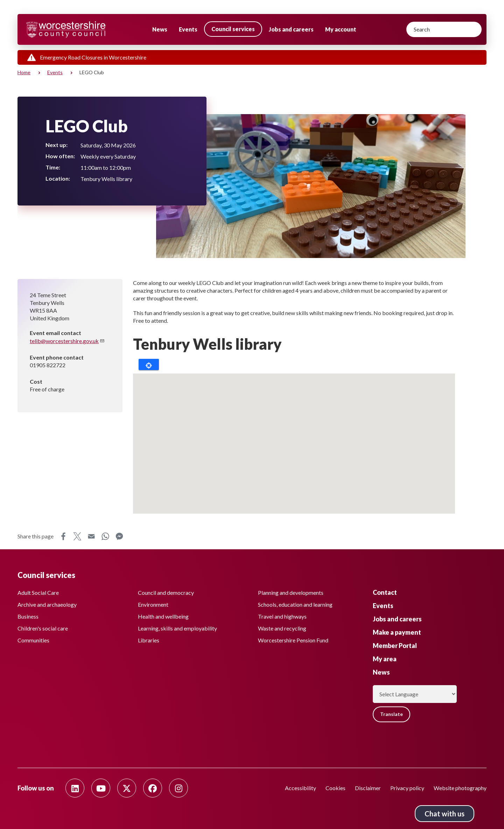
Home (24, 72)
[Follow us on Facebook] (153, 788)
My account (341, 29)
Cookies (335, 788)
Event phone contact (57, 357)
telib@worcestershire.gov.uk (67, 341)
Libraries (149, 640)
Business (28, 616)
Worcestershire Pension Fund (293, 640)
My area (385, 659)
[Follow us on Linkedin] (75, 788)
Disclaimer (368, 788)
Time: (53, 167)
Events (188, 29)
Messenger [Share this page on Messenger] (119, 536)
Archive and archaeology (47, 604)
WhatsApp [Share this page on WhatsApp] (105, 536)
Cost (36, 381)
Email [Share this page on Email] (91, 536)
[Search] (444, 29)
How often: (60, 156)
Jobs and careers (291, 29)
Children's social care (43, 628)
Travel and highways (282, 616)
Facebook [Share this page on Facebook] (63, 536)
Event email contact (55, 333)
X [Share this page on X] (77, 536)
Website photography (460, 788)
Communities (33, 640)
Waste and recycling (282, 628)
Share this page (36, 536)
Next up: (57, 145)
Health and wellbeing (163, 616)
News (160, 29)
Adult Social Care (38, 592)
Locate (149, 364)
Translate (392, 714)
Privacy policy (407, 788)
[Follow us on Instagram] (178, 788)
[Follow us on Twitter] (127, 788)
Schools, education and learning (295, 604)
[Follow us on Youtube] (101, 788)
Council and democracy (166, 592)
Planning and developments (291, 592)
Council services (233, 29)
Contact (385, 592)
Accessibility (300, 788)
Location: (58, 178)
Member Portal (395, 645)
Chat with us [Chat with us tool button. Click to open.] (444, 814)
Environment (153, 604)
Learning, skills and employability (177, 628)
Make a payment (397, 632)
